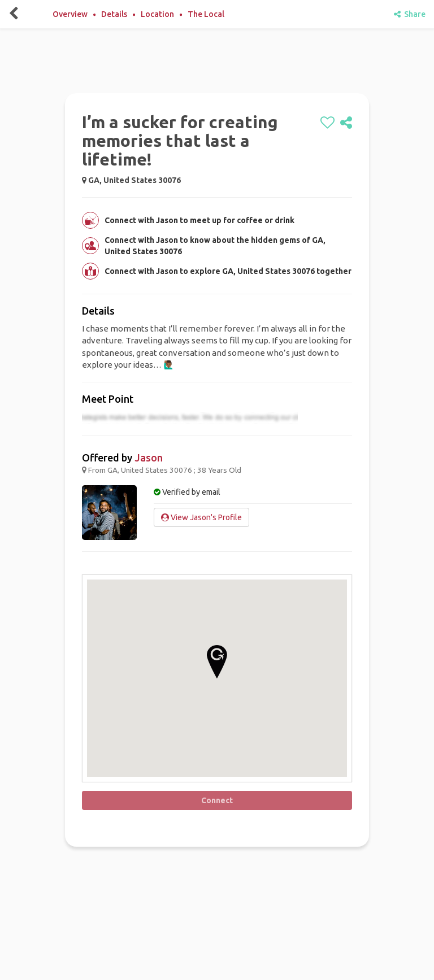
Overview (70, 14)
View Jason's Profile (201, 517)
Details (114, 14)
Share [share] (410, 14)
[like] (327, 123)
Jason (149, 458)
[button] (217, 662)
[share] (346, 123)
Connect (217, 800)
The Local (206, 14)
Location (157, 14)
